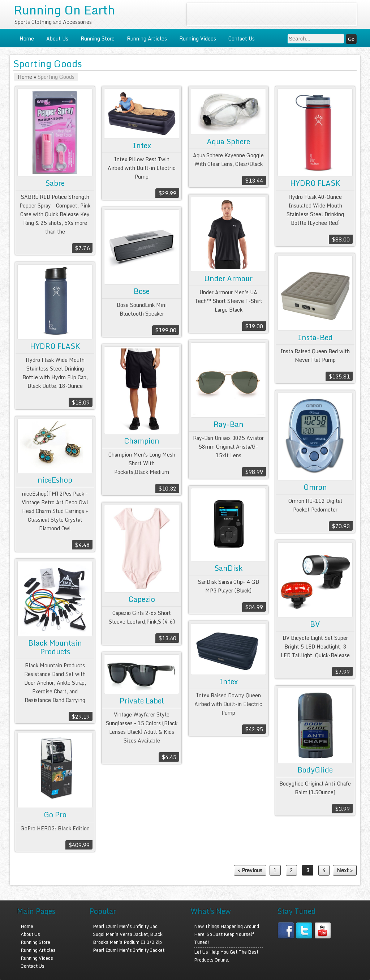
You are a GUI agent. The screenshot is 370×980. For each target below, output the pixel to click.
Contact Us (242, 38)
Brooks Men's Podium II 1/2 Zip (127, 942)
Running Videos (198, 38)
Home (27, 38)
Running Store (98, 38)
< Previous (250, 870)
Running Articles (147, 38)
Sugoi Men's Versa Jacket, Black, (128, 934)
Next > (345, 870)
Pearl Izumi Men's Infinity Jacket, (129, 950)
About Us (57, 38)
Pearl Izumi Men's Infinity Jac (125, 926)
